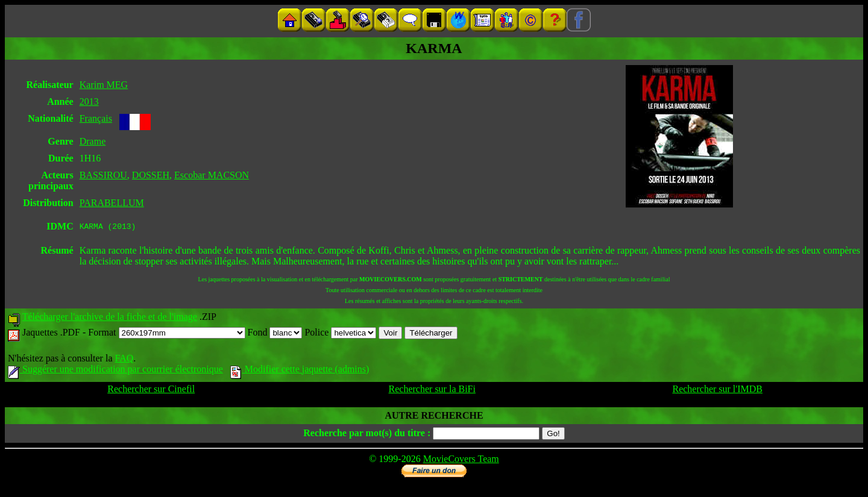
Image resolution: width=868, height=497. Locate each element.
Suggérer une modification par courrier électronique (115, 371)
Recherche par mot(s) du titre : (367, 435)
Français (96, 118)
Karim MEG (104, 85)
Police (340, 334)
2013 (89, 102)
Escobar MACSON (212, 175)
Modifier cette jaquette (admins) (300, 371)
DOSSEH (151, 175)
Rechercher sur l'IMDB (717, 391)
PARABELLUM (112, 203)
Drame (93, 141)
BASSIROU (103, 175)
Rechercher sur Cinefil (151, 391)
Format (166, 334)
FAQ (124, 360)
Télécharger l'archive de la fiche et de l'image (110, 318)
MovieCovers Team (461, 461)
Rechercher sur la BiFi (432, 391)
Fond (275, 334)
